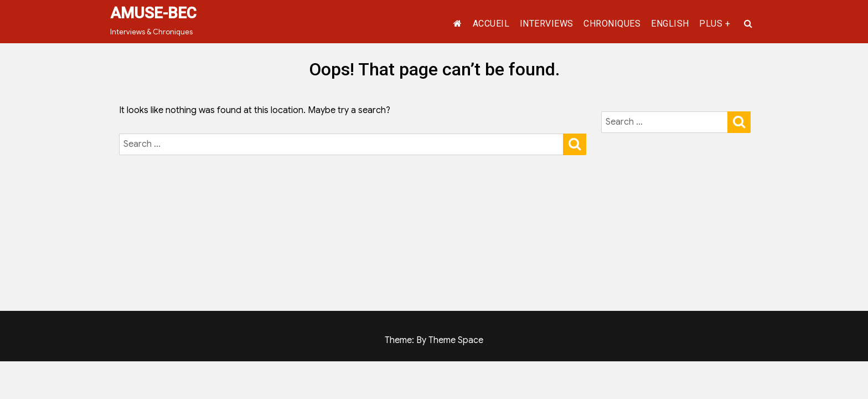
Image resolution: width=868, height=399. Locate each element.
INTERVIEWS (547, 24)
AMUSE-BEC (153, 13)
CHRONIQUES (612, 24)
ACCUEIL (491, 24)
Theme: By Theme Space (434, 340)
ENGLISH (670, 24)
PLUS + (715, 24)
